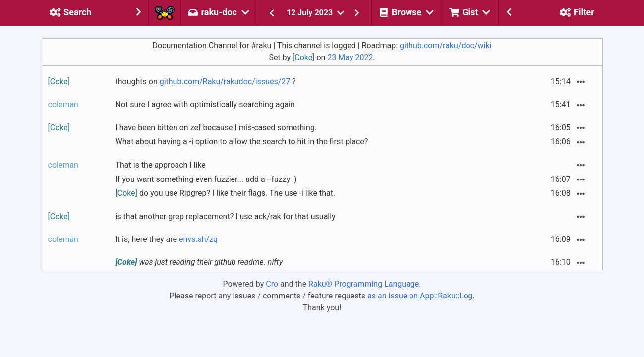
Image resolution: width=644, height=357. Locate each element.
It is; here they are (167, 239)
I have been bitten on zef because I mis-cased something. (216, 128)
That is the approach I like (161, 165)
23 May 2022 (350, 57)
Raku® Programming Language (364, 284)
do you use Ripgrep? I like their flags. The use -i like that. (226, 193)
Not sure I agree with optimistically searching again (205, 104)
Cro (272, 284)
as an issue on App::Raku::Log (420, 296)
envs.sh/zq (198, 239)
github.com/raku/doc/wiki (445, 45)
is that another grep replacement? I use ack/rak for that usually (226, 216)
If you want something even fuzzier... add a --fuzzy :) (206, 179)
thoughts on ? (206, 82)
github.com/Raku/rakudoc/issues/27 (225, 82)
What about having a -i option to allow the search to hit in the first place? (242, 142)
